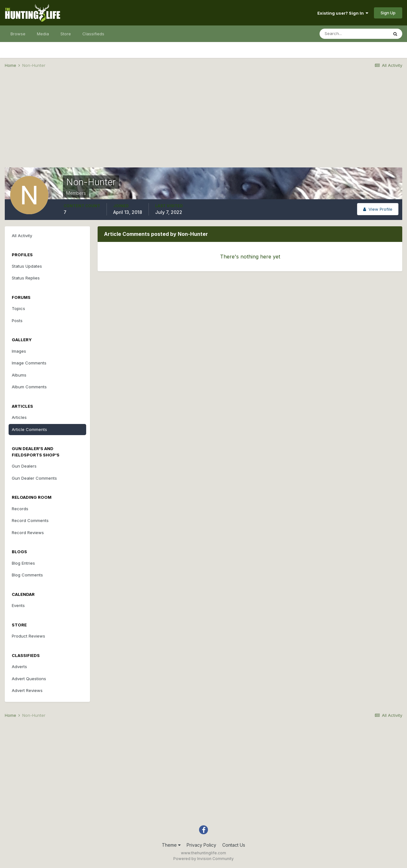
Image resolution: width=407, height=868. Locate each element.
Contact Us (234, 845)
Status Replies (26, 278)
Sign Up (388, 13)
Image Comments (29, 363)
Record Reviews (28, 533)
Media (43, 34)
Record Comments (30, 520)
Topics (18, 308)
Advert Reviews (27, 690)
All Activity (22, 236)
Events (18, 605)
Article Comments (29, 429)
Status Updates (27, 266)
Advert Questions (29, 679)
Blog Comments (27, 575)
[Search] (354, 34)
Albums (19, 375)
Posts (17, 321)
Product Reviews (28, 636)
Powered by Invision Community (203, 859)
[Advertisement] (203, 123)
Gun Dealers (24, 466)
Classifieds (93, 34)
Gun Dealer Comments (34, 478)
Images (19, 351)
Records (20, 509)
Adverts (19, 667)
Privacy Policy (201, 845)
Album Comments (29, 387)
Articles (19, 417)
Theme (171, 845)
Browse (18, 34)
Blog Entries (23, 563)
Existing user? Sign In (343, 13)
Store (66, 34)
